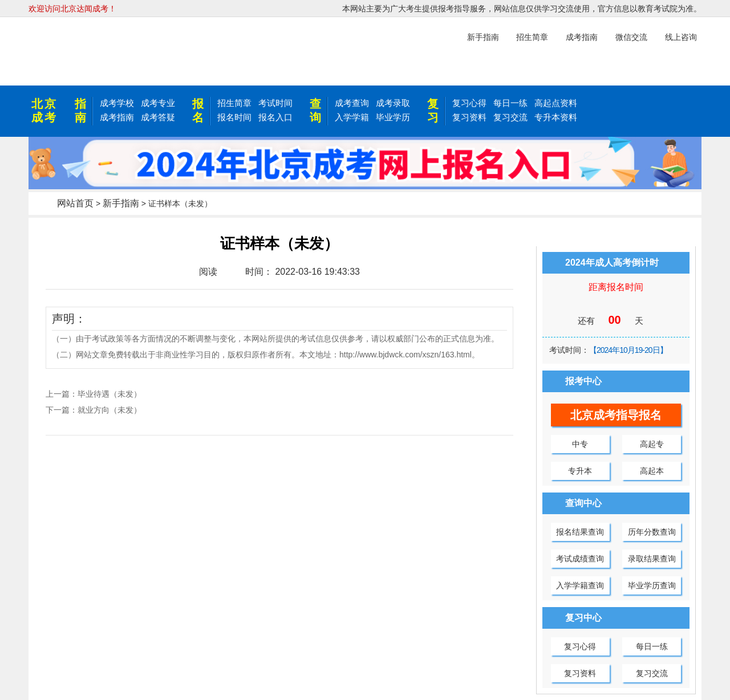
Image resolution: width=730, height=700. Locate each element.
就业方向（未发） (109, 410)
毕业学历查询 (652, 585)
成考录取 (393, 103)
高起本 (652, 471)
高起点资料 (556, 103)
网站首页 (75, 203)
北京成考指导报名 (616, 415)
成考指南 (117, 117)
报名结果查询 (580, 532)
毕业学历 (393, 117)
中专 (580, 444)
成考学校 (117, 103)
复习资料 (469, 117)
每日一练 (510, 103)
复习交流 (510, 117)
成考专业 (158, 103)
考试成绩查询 (580, 559)
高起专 (652, 444)
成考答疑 (158, 117)
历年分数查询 (652, 532)
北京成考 (44, 111)
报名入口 (275, 117)
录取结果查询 (652, 559)
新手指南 (121, 203)
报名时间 (234, 117)
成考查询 (352, 103)
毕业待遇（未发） (109, 394)
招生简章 (234, 103)
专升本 (580, 471)
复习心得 (469, 103)
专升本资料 (556, 117)
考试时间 (275, 103)
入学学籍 (352, 117)
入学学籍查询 (580, 585)
